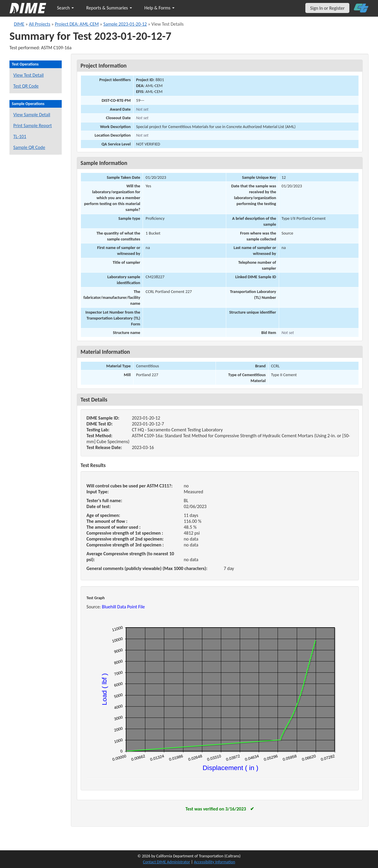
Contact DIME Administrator (167, 862)
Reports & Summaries (109, 8)
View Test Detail (28, 75)
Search (65, 8)
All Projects (40, 24)
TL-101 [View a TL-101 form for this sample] (20, 136)
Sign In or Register (327, 8)
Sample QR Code (29, 147)
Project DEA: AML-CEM (77, 24)
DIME (19, 24)
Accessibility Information (214, 862)
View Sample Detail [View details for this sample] (32, 115)
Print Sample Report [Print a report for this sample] (32, 126)
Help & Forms (159, 8)
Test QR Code (26, 86)
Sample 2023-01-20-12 (125, 24)
